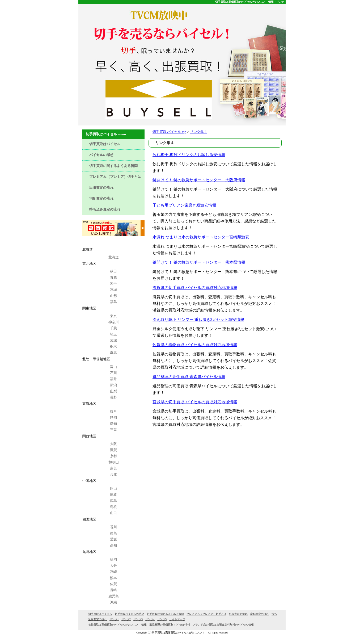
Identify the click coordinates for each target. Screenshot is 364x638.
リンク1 (114, 619)
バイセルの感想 (101, 155)
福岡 (113, 559)
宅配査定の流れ (101, 198)
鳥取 (113, 495)
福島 (113, 302)
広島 (113, 501)
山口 (113, 513)
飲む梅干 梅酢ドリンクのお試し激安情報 (189, 155)
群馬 (113, 353)
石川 (113, 373)
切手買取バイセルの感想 (129, 614)
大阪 (113, 444)
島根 (113, 507)
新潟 (113, 385)
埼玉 (113, 334)
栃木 (113, 347)
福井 (113, 379)
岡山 (113, 488)
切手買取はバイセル (105, 144)
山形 (113, 296)
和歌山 (114, 462)
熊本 (113, 578)
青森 (113, 277)
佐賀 (113, 584)
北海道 (114, 257)
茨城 (113, 340)
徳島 (113, 533)
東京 (113, 316)
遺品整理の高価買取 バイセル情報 (170, 625)
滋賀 (113, 450)
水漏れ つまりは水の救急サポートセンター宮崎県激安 (201, 237)
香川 (113, 527)
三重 (113, 430)
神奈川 (114, 322)
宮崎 (113, 572)
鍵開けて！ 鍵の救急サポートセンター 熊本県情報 (199, 262)
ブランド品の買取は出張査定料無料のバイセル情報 (223, 625)
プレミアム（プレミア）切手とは (115, 177)
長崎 (113, 590)
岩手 (113, 284)
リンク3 (138, 619)
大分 (113, 566)
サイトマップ (177, 619)
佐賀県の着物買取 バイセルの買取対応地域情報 (195, 345)
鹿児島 (114, 596)
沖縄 (113, 602)
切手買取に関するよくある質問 (113, 166)
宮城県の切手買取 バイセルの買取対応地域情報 (195, 402)
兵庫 (113, 474)
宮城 (113, 290)
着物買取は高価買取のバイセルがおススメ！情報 (117, 625)
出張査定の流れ (101, 188)
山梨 (113, 391)
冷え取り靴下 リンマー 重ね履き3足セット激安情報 (198, 320)
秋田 (113, 271)
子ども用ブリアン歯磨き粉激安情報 (184, 205)
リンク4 (150, 619)
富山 (113, 367)
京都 (113, 456)
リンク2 (126, 619)
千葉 (113, 328)
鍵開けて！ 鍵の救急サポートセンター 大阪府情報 (199, 180)
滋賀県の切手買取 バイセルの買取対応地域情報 (195, 288)
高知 (113, 545)
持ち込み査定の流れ (105, 209)
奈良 (113, 468)
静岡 (113, 417)
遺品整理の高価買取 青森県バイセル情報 (189, 377)
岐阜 (113, 411)
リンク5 (162, 619)
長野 (113, 397)
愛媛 (113, 539)
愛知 (113, 424)
